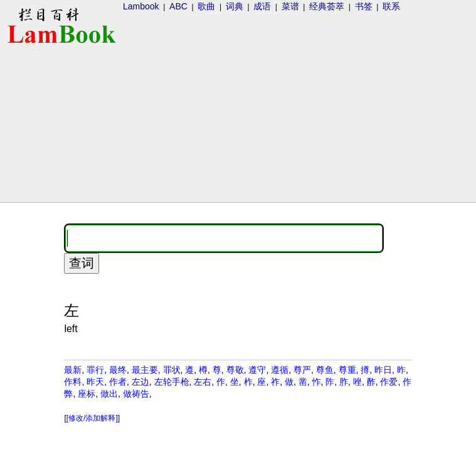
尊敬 (235, 370)
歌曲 (206, 6)
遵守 (257, 370)
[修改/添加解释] (92, 418)
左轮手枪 (172, 382)
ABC (178, 6)
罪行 (95, 370)
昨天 (95, 382)
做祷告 (136, 394)
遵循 (280, 370)
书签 (364, 6)
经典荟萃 (327, 6)
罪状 (172, 370)
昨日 (383, 370)
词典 (235, 6)
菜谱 (290, 6)
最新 (73, 370)
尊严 (302, 370)
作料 (73, 382)
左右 (203, 382)
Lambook (141, 6)
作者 (118, 382)
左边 (140, 382)
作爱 (389, 382)
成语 (262, 6)
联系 (391, 6)
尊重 (347, 370)
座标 (87, 394)
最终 (118, 370)
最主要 (145, 370)
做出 (109, 394)
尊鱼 (325, 370)
